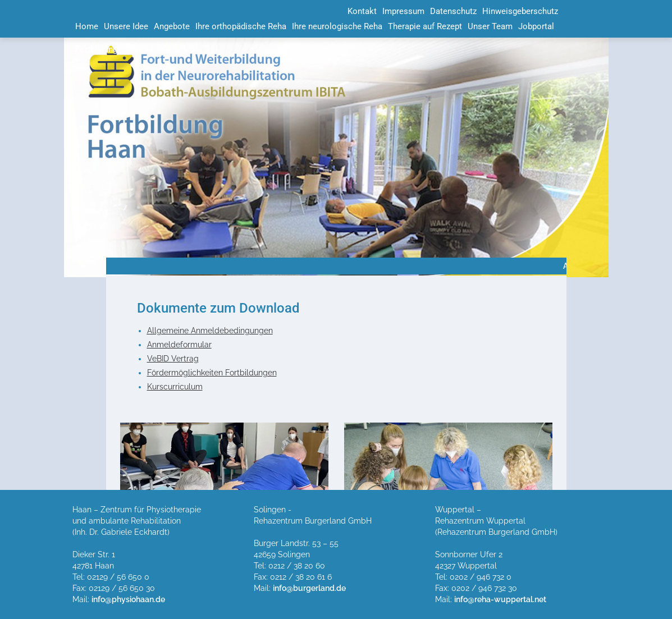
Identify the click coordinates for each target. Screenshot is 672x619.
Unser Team (490, 26)
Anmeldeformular (179, 345)
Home (87, 26)
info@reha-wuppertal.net (500, 599)
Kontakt (362, 11)
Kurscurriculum (175, 387)
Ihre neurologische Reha (337, 26)
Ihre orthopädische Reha (241, 26)
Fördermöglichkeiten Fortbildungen (212, 373)
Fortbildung (96, 49)
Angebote (172, 26)
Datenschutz (453, 11)
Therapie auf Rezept (425, 26)
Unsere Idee (126, 26)
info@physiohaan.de (128, 599)
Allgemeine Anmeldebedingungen (210, 331)
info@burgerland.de (309, 588)
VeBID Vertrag (173, 359)
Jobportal (536, 26)
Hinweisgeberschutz (520, 11)
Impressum (403, 11)
